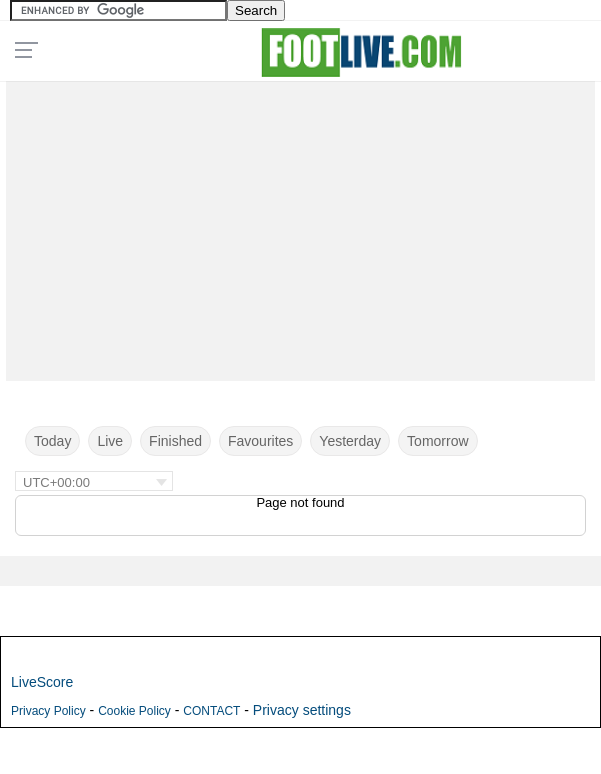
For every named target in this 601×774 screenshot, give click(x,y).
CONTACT (211, 711)
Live (110, 441)
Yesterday (350, 441)
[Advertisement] (300, 226)
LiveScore (42, 682)
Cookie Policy (134, 711)
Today (52, 441)
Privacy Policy (48, 711)
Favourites (260, 441)
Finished (175, 441)
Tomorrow (437, 441)
